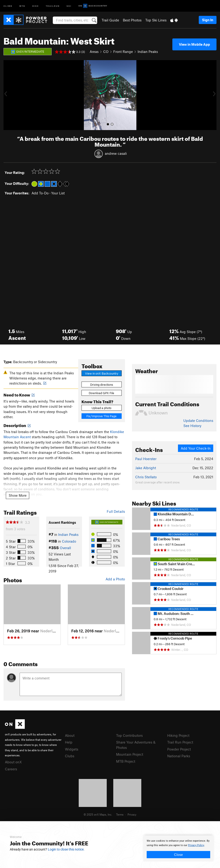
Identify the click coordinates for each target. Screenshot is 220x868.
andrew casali (116, 153)
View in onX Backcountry (102, 373)
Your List (58, 193)
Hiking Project (178, 735)
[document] (178, 848)
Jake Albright (146, 468)
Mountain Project (130, 754)
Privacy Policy (196, 845)
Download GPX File (101, 393)
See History (192, 426)
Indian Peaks (148, 52)
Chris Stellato (146, 477)
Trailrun (53, 6)
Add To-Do (40, 193)
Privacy (132, 814)
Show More (18, 495)
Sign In (208, 20)
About (70, 735)
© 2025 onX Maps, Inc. (98, 814)
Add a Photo (115, 579)
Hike (35, 6)
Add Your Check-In (196, 448)
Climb (8, 6)
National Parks (179, 756)
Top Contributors (129, 735)
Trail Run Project (180, 742)
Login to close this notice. (66, 849)
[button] (8, 95)
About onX (13, 762)
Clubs (70, 756)
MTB (22, 6)
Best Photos (132, 20)
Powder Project (179, 749)
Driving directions (102, 385)
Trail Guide (110, 20)
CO (106, 52)
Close (178, 854)
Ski (69, 6)
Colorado (69, 541)
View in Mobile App (194, 44)
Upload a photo (101, 408)
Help (69, 742)
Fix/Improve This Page (101, 416)
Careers (11, 769)
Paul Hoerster (146, 459)
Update (198, 420)
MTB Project (126, 761)
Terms (120, 814)
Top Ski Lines (156, 20)
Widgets (72, 749)
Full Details (116, 511)
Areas (94, 52)
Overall (65, 548)
